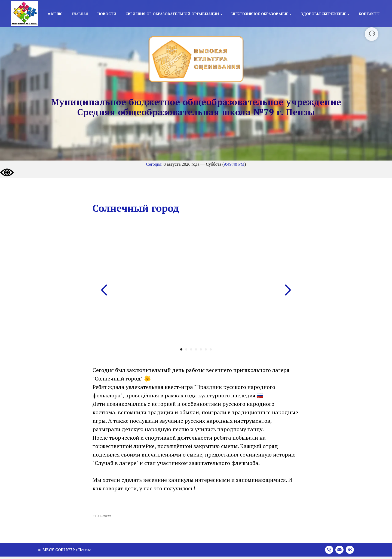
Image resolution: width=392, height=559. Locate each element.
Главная (80, 14)
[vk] (350, 552)
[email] (339, 552)
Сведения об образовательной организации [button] (172, 14)
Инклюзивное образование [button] (260, 14)
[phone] (329, 552)
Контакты (369, 14)
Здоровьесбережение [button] (324, 14)
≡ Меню (55, 14)
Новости (107, 14)
